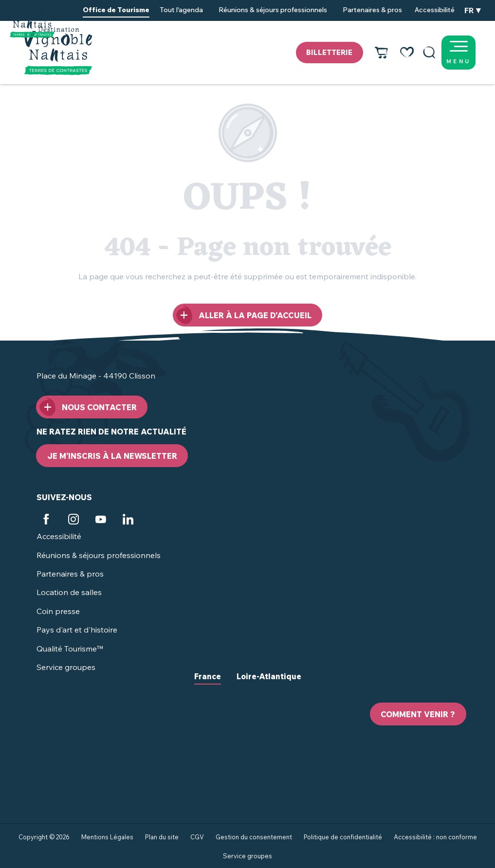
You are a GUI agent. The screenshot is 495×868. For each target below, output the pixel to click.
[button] (429, 53)
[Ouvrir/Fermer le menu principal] (471, 53)
